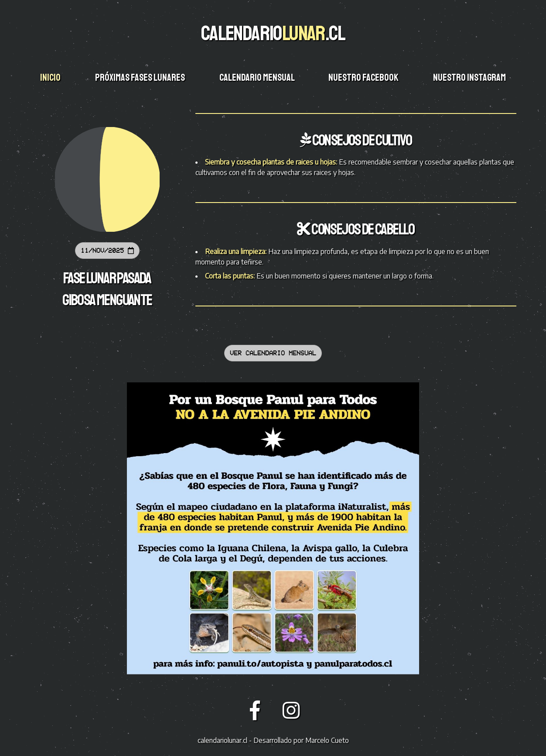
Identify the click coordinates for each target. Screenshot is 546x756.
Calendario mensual (258, 78)
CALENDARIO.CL (273, 33)
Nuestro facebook (364, 78)
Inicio (51, 78)
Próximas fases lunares (141, 78)
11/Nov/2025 (107, 250)
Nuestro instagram (470, 78)
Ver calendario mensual (273, 353)
